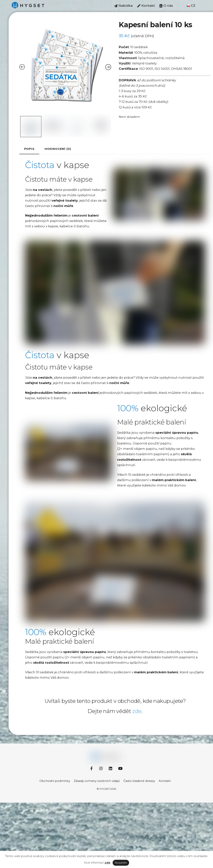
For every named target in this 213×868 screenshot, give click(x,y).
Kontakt (146, 6)
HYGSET (104, 789)
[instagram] (101, 768)
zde (137, 711)
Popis (29, 149)
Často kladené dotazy (139, 781)
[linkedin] (111, 768)
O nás (166, 6)
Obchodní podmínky (55, 781)
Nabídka (123, 6)
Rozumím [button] (121, 863)
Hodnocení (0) (58, 149)
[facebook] (92, 768)
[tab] (29, 149)
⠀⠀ (180, 6)
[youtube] (120, 768)
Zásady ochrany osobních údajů (97, 781)
